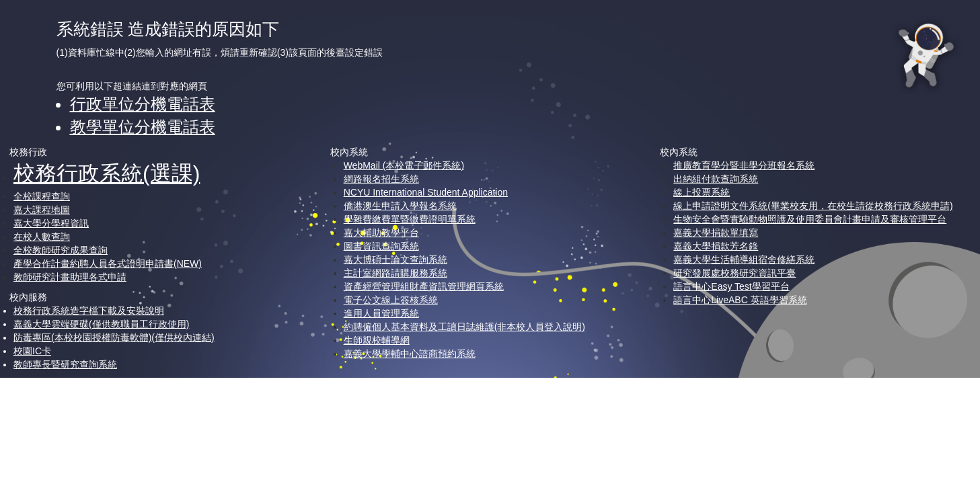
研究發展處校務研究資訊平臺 (734, 273)
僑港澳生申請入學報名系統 (400, 206)
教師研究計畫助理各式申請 (70, 277)
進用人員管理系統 (381, 313)
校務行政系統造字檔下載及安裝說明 (89, 311)
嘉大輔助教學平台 (381, 233)
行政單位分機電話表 (143, 104)
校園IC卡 (32, 351)
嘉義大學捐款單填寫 (716, 233)
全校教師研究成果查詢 (61, 250)
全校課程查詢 (42, 196)
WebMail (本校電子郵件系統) (404, 165)
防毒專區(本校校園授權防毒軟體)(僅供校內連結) (114, 337)
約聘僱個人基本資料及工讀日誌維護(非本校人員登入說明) (464, 327)
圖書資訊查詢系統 (381, 246)
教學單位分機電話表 (143, 127)
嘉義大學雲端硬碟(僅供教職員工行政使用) (101, 324)
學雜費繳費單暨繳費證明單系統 (410, 219)
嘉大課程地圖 (42, 210)
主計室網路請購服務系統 (395, 273)
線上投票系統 (702, 192)
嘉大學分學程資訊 (51, 223)
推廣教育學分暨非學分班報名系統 (744, 165)
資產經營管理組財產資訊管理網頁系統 (424, 286)
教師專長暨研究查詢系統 (65, 364)
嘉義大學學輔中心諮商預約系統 (410, 354)
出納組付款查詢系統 (716, 179)
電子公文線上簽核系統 (391, 300)
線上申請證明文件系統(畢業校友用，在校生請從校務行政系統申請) (813, 206)
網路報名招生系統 (381, 179)
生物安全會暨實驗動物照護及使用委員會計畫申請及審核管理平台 (810, 219)
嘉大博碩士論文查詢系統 (395, 259)
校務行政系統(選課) (107, 173)
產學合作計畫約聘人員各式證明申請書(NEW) (108, 264)
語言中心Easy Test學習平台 (731, 286)
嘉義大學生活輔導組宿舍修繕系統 (744, 259)
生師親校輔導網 (377, 340)
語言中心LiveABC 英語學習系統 (740, 300)
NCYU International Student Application (426, 192)
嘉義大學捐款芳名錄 (716, 246)
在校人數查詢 (42, 237)
